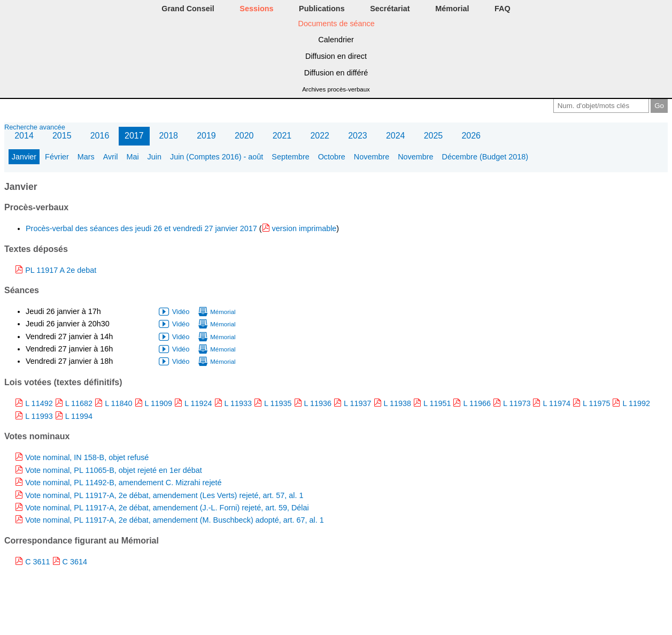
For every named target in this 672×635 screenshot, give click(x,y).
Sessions (256, 9)
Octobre (332, 157)
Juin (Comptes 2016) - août (217, 157)
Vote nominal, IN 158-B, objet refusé (87, 457)
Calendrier (336, 40)
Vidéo (181, 312)
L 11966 (477, 403)
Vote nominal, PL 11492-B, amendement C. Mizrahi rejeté (123, 483)
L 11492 (39, 403)
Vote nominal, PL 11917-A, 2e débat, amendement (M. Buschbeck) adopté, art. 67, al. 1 (175, 520)
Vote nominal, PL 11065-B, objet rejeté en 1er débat (114, 470)
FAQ (503, 9)
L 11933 (238, 403)
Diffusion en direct (336, 56)
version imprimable (304, 228)
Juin (155, 157)
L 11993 (39, 416)
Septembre (290, 157)
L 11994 (79, 416)
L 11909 (159, 403)
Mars (86, 157)
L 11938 (397, 403)
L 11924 (198, 403)
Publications (322, 9)
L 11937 (357, 403)
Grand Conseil (188, 9)
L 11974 (556, 403)
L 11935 (278, 403)
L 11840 (118, 403)
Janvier (24, 157)
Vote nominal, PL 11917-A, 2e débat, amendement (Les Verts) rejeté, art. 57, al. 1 (164, 495)
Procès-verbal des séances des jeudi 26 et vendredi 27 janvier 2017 (142, 228)
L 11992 (636, 403)
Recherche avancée (35, 127)
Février (57, 157)
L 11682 (79, 403)
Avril (111, 157)
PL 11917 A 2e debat (61, 270)
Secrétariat (390, 9)
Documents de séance (337, 24)
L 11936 (318, 403)
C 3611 (37, 562)
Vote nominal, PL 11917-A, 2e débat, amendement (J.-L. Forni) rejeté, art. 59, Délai (167, 508)
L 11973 (517, 403)
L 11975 (596, 403)
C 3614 (75, 562)
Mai (132, 157)
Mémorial (452, 9)
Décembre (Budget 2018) (485, 157)
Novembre (372, 157)
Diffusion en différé (336, 73)
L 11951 (437, 403)
